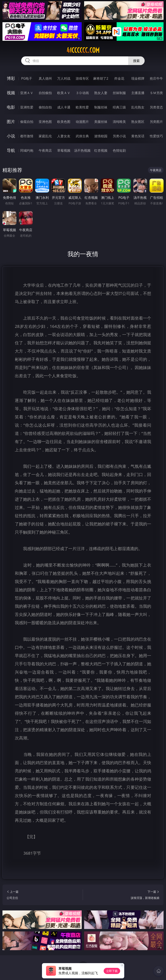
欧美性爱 (82, 107)
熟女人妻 (101, 93)
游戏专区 (82, 78)
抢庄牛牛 (156, 78)
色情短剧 (119, 150)
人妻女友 (64, 136)
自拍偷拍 (45, 93)
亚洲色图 (45, 122)
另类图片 (156, 122)
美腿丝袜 (101, 122)
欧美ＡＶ (64, 93)
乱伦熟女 (138, 107)
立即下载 (112, 971)
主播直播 (138, 93)
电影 (11, 107)
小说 (11, 136)
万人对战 (64, 78)
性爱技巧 (156, 136)
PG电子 (27, 78)
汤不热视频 (82, 150)
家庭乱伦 (45, 136)
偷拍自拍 (45, 107)
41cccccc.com (83, 50)
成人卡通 (64, 107)
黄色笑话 (138, 136)
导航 (11, 150)
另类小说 (119, 136)
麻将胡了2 (101, 78)
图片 (11, 122)
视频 (11, 93)
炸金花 (119, 78)
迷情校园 (101, 136)
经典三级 (119, 107)
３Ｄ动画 (82, 93)
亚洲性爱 (27, 107)
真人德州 (45, 78)
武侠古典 (82, 136)
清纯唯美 (119, 122)
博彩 (11, 78)
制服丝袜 (101, 107)
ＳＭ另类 (156, 93)
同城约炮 (27, 150)
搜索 (136, 61)
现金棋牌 (138, 78)
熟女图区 (138, 122)
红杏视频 (101, 150)
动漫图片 (82, 122)
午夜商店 (45, 150)
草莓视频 (64, 150)
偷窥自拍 (27, 122)
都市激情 (27, 136)
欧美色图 (64, 122)
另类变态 (156, 107)
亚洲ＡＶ (27, 93)
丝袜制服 (119, 93)
